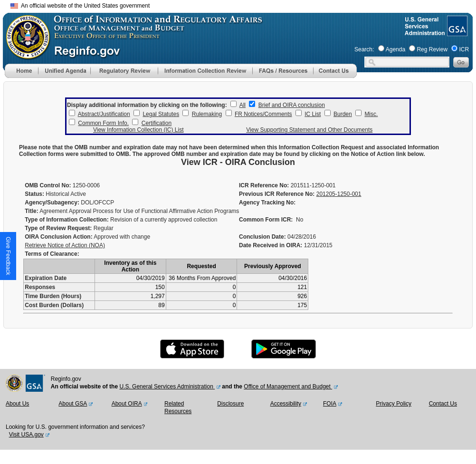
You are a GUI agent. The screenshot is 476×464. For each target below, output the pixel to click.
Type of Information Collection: (67, 220)
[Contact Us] (335, 76)
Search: (364, 49)
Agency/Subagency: (52, 203)
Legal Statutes (161, 114)
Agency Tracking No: (267, 203)
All (243, 105)
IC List (313, 114)
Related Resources (178, 407)
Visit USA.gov (26, 435)
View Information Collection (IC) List (138, 130)
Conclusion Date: (262, 237)
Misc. (371, 114)
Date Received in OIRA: (271, 245)
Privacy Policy (394, 404)
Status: (34, 194)
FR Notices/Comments (263, 114)
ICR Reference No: (264, 185)
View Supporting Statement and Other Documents (309, 130)
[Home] (21, 76)
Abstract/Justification (104, 114)
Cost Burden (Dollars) (54, 305)
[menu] (64, 71)
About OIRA (127, 404)
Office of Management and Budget (288, 387)
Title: (31, 211)
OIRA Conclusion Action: (58, 237)
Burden (343, 114)
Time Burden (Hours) (53, 296)
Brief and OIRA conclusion (292, 105)
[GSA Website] (456, 32)
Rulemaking (207, 114)
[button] (64, 71)
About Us (17, 404)
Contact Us (443, 404)
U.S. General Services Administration (167, 387)
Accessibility (286, 404)
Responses (40, 287)
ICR (464, 49)
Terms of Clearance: (52, 254)
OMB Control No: (48, 185)
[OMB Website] (25, 55)
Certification (157, 123)
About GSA (73, 404)
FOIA (330, 404)
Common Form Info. (103, 123)
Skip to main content (244, 5)
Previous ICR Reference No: (277, 194)
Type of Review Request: (58, 228)
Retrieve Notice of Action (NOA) (65, 245)
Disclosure (230, 404)
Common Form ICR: (266, 220)
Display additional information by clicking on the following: (147, 105)
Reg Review (432, 49)
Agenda (395, 49)
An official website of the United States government (80, 6)
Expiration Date (46, 278)
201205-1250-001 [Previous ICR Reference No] (339, 194)
